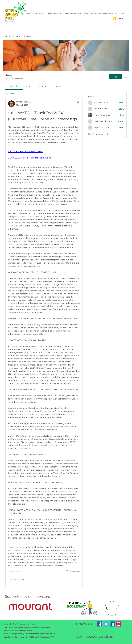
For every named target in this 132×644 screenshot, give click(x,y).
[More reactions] (19, 572)
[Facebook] (100, 624)
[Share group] (125, 77)
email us (106, 636)
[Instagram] (119, 624)
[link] (14, 86)
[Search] (103, 77)
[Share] (78, 102)
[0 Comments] (73, 572)
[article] (44, 342)
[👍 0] (11, 572)
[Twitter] (106, 624)
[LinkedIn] (112, 624)
